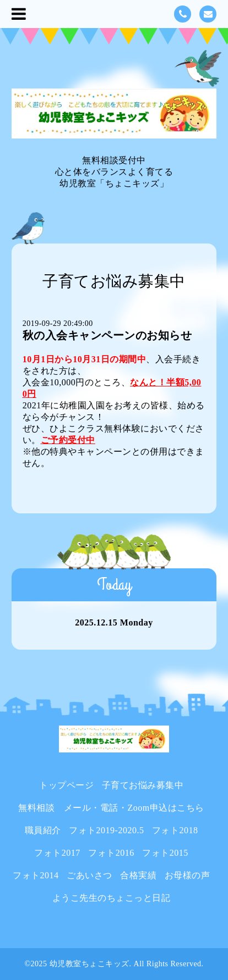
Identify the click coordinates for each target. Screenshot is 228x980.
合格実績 (138, 875)
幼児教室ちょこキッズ (89, 964)
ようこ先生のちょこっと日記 (112, 898)
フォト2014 (36, 875)
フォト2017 (57, 853)
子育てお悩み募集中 (143, 785)
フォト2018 (175, 830)
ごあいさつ (89, 875)
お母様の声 (188, 875)
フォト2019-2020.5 (106, 830)
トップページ (66, 785)
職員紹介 (43, 830)
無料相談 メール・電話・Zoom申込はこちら (111, 808)
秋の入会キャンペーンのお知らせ (107, 335)
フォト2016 (111, 853)
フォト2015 (165, 853)
